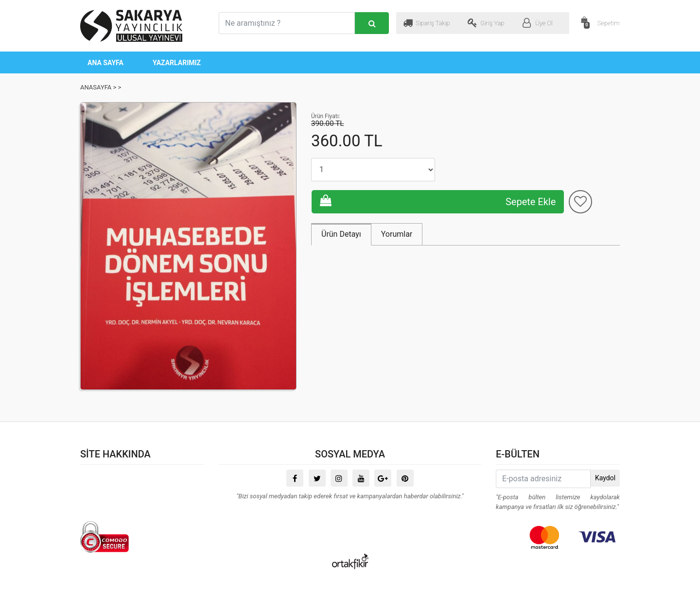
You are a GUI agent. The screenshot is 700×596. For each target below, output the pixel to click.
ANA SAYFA (105, 63)
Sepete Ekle (516, 169)
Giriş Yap (486, 23)
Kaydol (605, 478)
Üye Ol (538, 23)
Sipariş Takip (427, 23)
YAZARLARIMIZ (177, 63)
